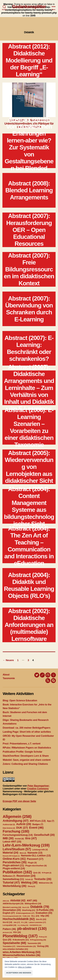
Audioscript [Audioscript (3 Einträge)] (9, 824)
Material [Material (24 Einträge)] (10, 853)
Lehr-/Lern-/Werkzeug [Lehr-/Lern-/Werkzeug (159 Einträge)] (26, 845)
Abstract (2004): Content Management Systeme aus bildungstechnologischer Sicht (29, 506)
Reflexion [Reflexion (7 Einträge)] (9, 876)
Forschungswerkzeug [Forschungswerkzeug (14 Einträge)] (18, 835)
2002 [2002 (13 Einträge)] (6, 901)
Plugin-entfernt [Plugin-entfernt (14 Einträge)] (14, 868)
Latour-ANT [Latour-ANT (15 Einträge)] (12, 842)
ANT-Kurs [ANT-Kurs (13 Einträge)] (38, 821)
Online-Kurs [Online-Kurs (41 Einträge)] (14, 859)
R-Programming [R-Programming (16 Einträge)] (38, 940)
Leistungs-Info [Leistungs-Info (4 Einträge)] (40, 850)
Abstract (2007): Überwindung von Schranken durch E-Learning (29, 309)
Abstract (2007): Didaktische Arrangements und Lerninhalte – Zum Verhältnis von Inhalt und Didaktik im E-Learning (29, 388)
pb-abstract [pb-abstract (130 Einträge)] (32, 929)
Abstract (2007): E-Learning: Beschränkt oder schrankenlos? (29, 348)
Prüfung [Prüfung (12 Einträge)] (43, 937)
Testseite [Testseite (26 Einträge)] (43, 879)
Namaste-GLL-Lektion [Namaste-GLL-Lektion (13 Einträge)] (36, 856)
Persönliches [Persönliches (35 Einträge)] (15, 862)
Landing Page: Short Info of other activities (27, 732)
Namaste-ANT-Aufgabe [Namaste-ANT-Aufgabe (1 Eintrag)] (11, 856)
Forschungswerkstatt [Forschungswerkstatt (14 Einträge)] (12, 916)
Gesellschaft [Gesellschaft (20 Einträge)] (44, 835)
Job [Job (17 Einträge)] (17, 922)
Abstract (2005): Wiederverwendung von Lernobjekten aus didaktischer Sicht (29, 467)
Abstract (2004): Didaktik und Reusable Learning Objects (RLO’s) (29, 585)
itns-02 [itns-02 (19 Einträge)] (7, 922)
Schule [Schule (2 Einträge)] (29, 879)
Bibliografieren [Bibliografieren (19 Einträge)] (33, 904)
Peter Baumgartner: (38, 786)
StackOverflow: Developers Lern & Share (26, 756)
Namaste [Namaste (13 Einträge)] (35, 853)
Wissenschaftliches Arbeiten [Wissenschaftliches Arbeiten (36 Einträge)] (21, 955)
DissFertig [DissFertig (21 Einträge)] (29, 910)
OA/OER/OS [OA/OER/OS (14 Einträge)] (35, 925)
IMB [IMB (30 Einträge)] (8, 838)
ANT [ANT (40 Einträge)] (32, 901)
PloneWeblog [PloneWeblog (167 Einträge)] (20, 936)
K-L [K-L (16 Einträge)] (24, 922)
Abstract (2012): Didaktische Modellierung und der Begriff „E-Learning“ (29, 60)
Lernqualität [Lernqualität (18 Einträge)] (9, 925)
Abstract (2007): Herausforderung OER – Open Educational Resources (29, 230)
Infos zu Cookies (25, 967)
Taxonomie (9, 678)
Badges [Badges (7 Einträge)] (38, 824)
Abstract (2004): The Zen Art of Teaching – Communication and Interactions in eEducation (29, 546)
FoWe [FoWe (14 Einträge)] (26, 916)
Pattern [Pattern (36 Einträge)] (9, 929)
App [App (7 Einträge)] (50, 821)
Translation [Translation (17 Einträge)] (9, 946)
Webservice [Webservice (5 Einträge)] (46, 883)
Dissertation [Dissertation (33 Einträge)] (12, 910)
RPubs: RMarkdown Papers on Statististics (27, 748)
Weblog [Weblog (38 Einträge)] (29, 882)
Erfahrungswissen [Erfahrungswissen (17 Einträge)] (25, 913)
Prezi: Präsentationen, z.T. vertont (22, 744)
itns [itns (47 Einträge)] (31, 838)
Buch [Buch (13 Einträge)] (26, 907)
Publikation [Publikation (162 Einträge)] (17, 872)
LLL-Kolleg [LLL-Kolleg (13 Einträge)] (23, 925)
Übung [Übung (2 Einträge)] (31, 886)
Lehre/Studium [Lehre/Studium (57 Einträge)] (17, 849)
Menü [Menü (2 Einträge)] (23, 853)
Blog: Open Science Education (20, 701)
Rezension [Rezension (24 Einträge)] (26, 876)
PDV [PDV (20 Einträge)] (17, 932)
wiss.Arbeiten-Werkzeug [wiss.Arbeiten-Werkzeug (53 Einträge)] (21, 952)
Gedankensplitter (29, 7)
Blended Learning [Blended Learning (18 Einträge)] (12, 907)
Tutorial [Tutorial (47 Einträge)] (11, 882)
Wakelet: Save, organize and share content (27, 760)
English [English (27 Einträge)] (9, 913)
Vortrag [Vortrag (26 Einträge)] (43, 946)
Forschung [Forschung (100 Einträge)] (16, 831)
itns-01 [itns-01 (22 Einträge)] (41, 919)
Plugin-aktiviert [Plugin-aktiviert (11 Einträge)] (13, 865)
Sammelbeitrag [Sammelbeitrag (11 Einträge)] (13, 879)
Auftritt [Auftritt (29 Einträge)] (24, 824)
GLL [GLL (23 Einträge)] (35, 916)
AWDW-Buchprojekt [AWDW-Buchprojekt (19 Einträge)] (13, 904)
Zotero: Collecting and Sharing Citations (25, 764)
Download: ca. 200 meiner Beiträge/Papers (26, 728)
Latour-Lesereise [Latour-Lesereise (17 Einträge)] (37, 922)
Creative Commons (38, 789)
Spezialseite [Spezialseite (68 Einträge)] (14, 943)
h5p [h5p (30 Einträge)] (45, 916)
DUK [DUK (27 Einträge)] (22, 828)
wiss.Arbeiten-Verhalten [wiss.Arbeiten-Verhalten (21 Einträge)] (15, 949)
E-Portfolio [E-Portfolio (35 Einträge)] (45, 910)
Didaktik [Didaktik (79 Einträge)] (40, 907)
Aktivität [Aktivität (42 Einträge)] (18, 901)
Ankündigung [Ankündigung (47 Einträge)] (16, 821)
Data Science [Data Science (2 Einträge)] (9, 828)
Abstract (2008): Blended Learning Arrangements (29, 190)
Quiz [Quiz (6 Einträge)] (37, 873)
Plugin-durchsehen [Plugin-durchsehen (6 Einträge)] (36, 866)
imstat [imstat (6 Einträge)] (19, 839)
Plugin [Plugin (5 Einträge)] (32, 863)
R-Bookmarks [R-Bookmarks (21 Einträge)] (21, 940)
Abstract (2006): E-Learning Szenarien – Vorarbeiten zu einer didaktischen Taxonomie (29, 427)
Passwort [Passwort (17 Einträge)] (35, 859)
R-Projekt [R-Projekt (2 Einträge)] (47, 873)
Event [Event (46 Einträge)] (36, 828)
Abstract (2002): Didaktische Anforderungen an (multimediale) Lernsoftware (29, 625)
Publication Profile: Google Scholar (23, 752)
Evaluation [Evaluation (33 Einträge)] (44, 913)
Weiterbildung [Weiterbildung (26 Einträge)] (15, 886)
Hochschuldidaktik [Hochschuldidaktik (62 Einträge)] (19, 919)
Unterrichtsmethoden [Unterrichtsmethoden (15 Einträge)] (26, 946)
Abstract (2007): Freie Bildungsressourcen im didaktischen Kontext (29, 269)
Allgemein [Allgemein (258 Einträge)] (17, 816)
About (6, 675)
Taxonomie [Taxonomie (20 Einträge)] (34, 943)
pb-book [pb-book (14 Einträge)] (7, 932)
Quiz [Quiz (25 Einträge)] (7, 940)
